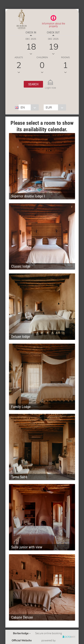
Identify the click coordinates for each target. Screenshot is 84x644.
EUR (49, 107)
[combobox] (29, 107)
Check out (53, 33)
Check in (31, 33)
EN (23, 107)
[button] (33, 84)
